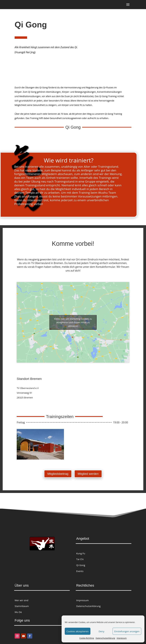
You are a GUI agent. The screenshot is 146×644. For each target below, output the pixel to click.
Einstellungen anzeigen (127, 631)
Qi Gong (81, 564)
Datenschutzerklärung (105, 638)
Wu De (18, 611)
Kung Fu (81, 552)
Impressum (122, 638)
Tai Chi (80, 558)
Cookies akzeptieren (78, 631)
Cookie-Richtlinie (87, 638)
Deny (101, 631)
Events (80, 570)
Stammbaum (22, 605)
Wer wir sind (21, 599)
